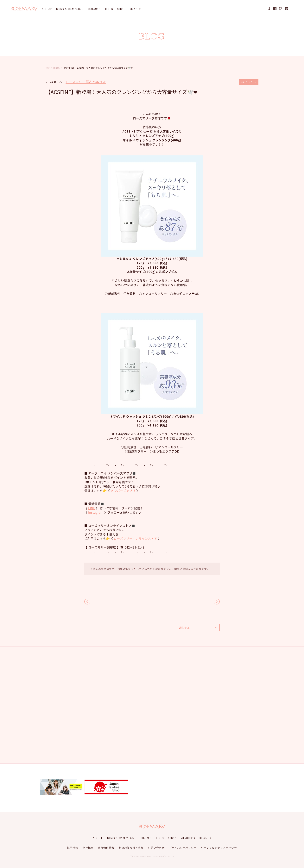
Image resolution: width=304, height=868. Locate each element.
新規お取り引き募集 (131, 848)
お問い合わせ (156, 848)
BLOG (109, 9)
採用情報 (73, 848)
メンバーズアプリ (123, 491)
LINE (92, 508)
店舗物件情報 (106, 848)
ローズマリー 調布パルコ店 (86, 82)
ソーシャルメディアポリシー (219, 848)
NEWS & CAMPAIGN (70, 9)
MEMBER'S (188, 838)
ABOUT (47, 9)
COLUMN (94, 9)
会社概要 (88, 848)
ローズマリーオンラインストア (136, 539)
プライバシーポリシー (183, 848)
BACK (87, 602)
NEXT (217, 602)
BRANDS (136, 9)
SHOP (121, 9)
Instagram (96, 512)
